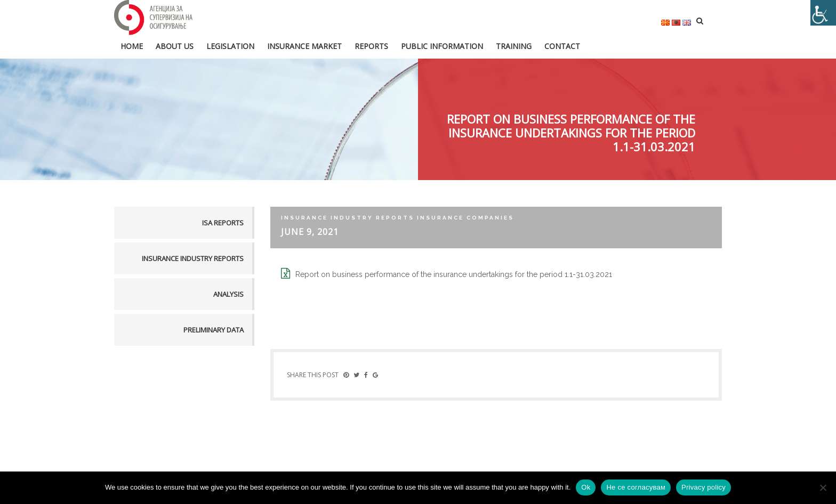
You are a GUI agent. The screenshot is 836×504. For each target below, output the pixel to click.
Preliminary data (214, 330)
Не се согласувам (636, 487)
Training (514, 46)
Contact (562, 46)
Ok (586, 487)
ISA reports (223, 223)
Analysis (228, 294)
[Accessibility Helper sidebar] (823, 13)
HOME (132, 46)
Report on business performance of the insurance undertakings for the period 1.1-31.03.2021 (454, 274)
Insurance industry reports (193, 258)
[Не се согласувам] (823, 487)
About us (175, 46)
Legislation (230, 46)
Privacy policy (704, 487)
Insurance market (304, 46)
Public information (442, 46)
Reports (371, 46)
